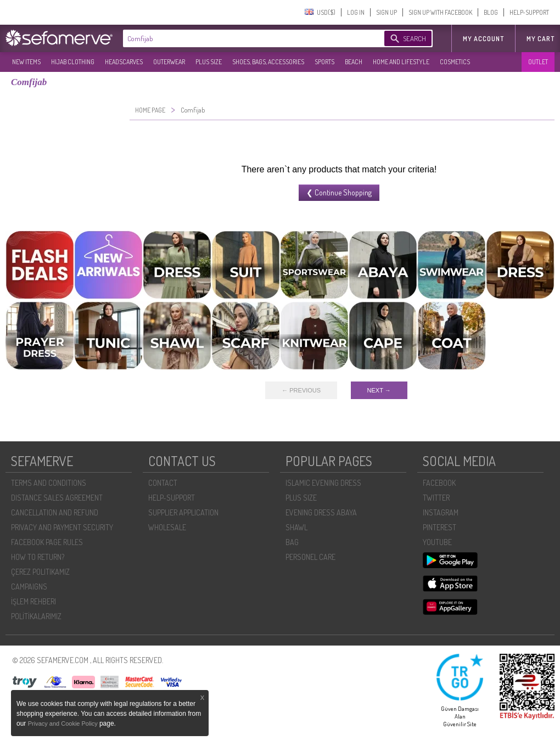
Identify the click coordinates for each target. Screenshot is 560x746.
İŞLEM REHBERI (33, 601)
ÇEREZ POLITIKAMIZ (40, 572)
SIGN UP (387, 12)
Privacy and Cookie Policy (64, 723)
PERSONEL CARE (310, 557)
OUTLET (538, 62)
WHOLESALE (167, 527)
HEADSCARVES (124, 62)
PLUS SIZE (209, 62)
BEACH (354, 62)
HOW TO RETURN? (38, 557)
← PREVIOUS (301, 390)
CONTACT (163, 483)
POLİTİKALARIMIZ (36, 616)
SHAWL (296, 527)
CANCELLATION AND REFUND (55, 512)
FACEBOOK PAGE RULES (47, 542)
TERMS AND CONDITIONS (49, 483)
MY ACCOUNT (483, 39)
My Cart (541, 39)
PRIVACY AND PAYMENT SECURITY (62, 527)
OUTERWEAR (169, 62)
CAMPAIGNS (29, 587)
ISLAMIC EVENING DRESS (323, 483)
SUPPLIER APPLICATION (183, 512)
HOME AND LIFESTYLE (401, 62)
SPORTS (324, 62)
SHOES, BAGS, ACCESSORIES (268, 62)
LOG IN (356, 12)
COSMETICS (455, 62)
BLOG (491, 12)
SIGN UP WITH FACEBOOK (440, 12)
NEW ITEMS (26, 62)
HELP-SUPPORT (529, 12)
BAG (292, 542)
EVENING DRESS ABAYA (321, 512)
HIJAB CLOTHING (73, 62)
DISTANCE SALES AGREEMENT (57, 498)
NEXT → (379, 390)
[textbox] (243, 38)
